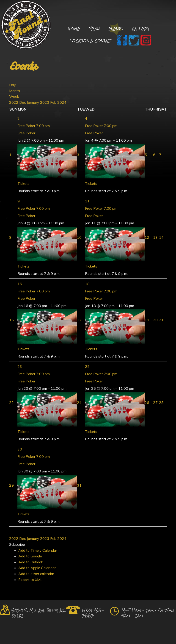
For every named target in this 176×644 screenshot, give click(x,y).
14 (161, 237)
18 (87, 284)
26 (147, 403)
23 (20, 366)
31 (79, 485)
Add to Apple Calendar (37, 568)
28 (161, 403)
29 (11, 485)
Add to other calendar (36, 574)
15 (11, 320)
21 (161, 320)
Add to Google (30, 556)
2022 (14, 102)
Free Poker (26, 133)
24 (79, 403)
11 (87, 201)
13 (155, 237)
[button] (17, 544)
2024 (62, 102)
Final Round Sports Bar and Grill (26, 26)
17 (79, 320)
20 (155, 320)
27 (155, 403)
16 (20, 284)
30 (20, 449)
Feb (54, 102)
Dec (23, 102)
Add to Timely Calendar (38, 550)
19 (147, 320)
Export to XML (30, 580)
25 (87, 366)
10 (79, 237)
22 (11, 403)
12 (147, 237)
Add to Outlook (31, 562)
